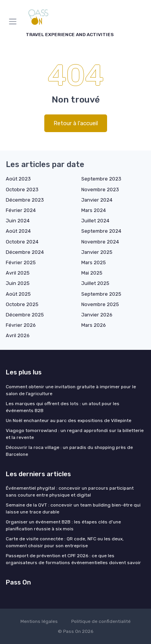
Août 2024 (18, 231)
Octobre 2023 (22, 190)
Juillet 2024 (95, 221)
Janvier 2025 (97, 252)
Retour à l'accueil (76, 123)
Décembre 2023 (25, 200)
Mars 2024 (94, 210)
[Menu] (14, 22)
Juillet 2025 (95, 283)
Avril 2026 (18, 335)
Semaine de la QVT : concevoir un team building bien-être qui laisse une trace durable (73, 508)
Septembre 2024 (101, 231)
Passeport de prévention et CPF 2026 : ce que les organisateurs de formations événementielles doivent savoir (73, 559)
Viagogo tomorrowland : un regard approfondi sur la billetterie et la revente (75, 434)
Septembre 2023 (101, 179)
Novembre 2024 (100, 242)
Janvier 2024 (97, 200)
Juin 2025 (18, 283)
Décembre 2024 (25, 252)
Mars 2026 (94, 325)
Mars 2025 (94, 262)
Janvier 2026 (97, 315)
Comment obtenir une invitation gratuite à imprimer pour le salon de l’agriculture (71, 390)
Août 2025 (18, 294)
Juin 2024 (18, 221)
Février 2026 (21, 325)
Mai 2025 (92, 273)
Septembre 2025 (101, 294)
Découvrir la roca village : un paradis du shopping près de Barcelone (69, 451)
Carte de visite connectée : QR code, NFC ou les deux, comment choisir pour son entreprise (65, 542)
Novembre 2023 (100, 190)
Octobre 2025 (22, 304)
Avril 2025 (18, 273)
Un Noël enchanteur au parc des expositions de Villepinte (69, 421)
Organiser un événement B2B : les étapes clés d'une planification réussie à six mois (63, 525)
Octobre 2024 (22, 242)
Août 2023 (18, 179)
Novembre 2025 (100, 304)
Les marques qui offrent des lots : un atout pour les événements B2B (63, 407)
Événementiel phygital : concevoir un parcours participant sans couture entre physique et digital (70, 492)
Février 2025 (21, 262)
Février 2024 (21, 210)
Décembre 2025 (25, 315)
